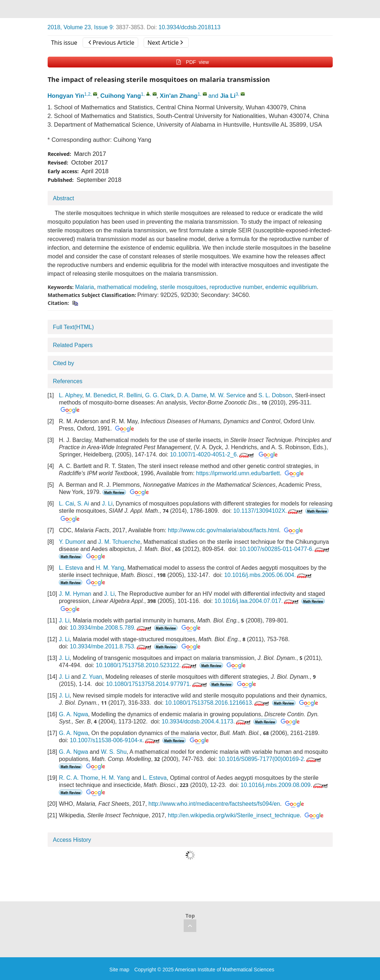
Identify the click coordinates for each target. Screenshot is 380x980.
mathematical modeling (127, 287)
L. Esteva (71, 568)
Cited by (64, 363)
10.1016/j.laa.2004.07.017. (257, 601)
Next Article (165, 43)
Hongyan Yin (66, 96)
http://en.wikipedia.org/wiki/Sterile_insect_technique (234, 815)
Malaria (84, 287)
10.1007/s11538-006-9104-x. (115, 740)
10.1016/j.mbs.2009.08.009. (285, 785)
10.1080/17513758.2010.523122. (147, 665)
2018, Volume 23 (69, 27)
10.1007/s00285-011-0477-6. (285, 549)
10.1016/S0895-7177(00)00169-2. (270, 759)
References (68, 381)
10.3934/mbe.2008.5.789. (111, 628)
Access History (72, 840)
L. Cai (66, 504)
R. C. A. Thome (78, 778)
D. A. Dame (192, 395)
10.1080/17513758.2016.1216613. (218, 703)
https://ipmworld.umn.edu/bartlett (238, 473)
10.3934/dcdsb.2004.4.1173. (207, 721)
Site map (119, 970)
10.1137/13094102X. (268, 511)
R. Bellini (130, 395)
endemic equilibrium (291, 287)
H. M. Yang (110, 568)
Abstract (64, 198)
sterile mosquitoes (183, 287)
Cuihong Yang (121, 96)
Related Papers (73, 345)
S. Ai (83, 504)
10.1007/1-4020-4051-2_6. (213, 454)
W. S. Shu (114, 752)
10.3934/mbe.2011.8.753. (111, 646)
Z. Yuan (92, 677)
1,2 (87, 94)
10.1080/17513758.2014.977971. (157, 684)
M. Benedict (101, 395)
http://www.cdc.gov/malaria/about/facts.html (223, 530)
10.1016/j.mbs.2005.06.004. (268, 575)
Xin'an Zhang (179, 96)
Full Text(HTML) (74, 327)
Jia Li (228, 96)
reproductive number (236, 287)
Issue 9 (103, 27)
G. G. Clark (160, 395)
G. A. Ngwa (73, 714)
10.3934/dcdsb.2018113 (189, 27)
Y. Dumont (72, 542)
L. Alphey (71, 395)
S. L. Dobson (275, 395)
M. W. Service (228, 395)
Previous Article (111, 43)
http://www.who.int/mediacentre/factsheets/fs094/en (214, 804)
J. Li (107, 504)
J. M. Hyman (75, 594)
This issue (64, 43)
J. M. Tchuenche (119, 542)
